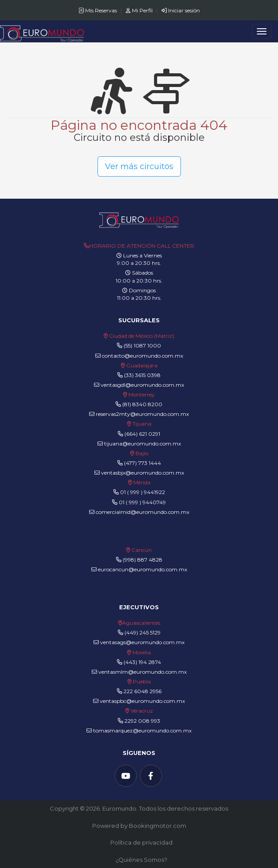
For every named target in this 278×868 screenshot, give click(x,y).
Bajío (142, 453)
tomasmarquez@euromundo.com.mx (139, 730)
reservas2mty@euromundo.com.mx (139, 414)
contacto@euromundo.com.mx (139, 356)
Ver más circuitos (139, 166)
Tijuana (141, 424)
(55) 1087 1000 (142, 345)
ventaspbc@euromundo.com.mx (139, 701)
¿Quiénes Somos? (141, 860)
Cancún (142, 550)
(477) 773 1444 (143, 463)
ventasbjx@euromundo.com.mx (139, 473)
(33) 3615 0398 (142, 375)
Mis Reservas (98, 10)
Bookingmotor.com (158, 826)
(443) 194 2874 (142, 662)
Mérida (142, 482)
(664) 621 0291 (142, 434)
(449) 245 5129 (143, 632)
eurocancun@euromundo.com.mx (139, 569)
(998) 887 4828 (143, 560)
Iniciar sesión (181, 10)
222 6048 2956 (143, 691)
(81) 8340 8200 (142, 404)
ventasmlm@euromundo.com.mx (139, 672)
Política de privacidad (141, 842)
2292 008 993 (142, 721)
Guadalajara (142, 365)
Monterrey (142, 394)
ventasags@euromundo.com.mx (139, 642)
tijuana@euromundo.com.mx (139, 443)
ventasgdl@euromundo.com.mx (139, 385)
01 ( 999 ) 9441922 (143, 492)
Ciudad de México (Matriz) (142, 336)
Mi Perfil (140, 10)
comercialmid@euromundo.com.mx (139, 512)
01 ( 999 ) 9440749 (142, 502)
